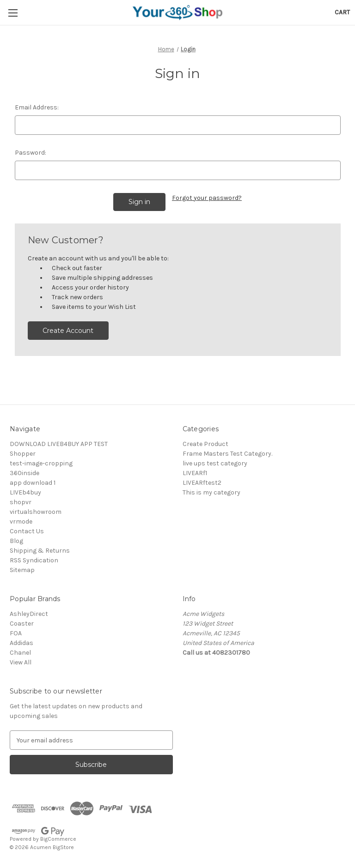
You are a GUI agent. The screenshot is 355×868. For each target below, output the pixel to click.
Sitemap (22, 567)
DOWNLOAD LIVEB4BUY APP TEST (59, 441)
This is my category (211, 490)
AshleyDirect (29, 611)
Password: (31, 153)
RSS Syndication (34, 558)
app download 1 (33, 480)
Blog (16, 538)
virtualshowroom (36, 509)
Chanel (20, 650)
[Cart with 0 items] (342, 12)
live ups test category (215, 461)
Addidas (21, 640)
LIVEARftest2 (202, 480)
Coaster (22, 621)
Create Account (68, 328)
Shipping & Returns (40, 548)
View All (21, 660)
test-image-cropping (41, 461)
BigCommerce (58, 836)
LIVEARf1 (195, 470)
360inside (24, 470)
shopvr (21, 499)
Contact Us (27, 528)
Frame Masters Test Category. (227, 451)
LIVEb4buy (25, 490)
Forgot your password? (207, 198)
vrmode (21, 519)
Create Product (205, 441)
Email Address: (37, 107)
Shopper (23, 451)
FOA (16, 630)
